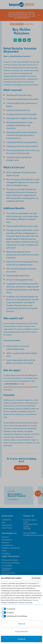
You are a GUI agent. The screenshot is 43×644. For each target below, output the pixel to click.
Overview (36, 578)
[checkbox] (8, 609)
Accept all (21, 639)
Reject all (22, 624)
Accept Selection (21, 631)
